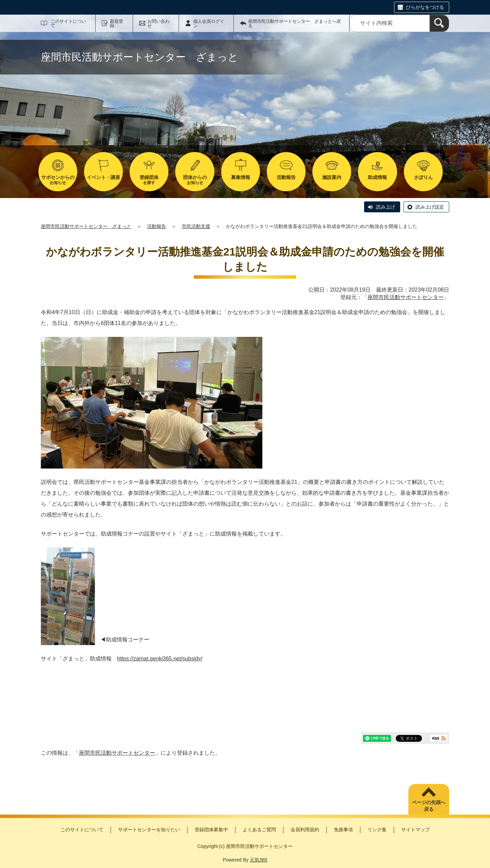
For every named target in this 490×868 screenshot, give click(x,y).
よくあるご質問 (259, 830)
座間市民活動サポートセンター (406, 297)
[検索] (439, 23)
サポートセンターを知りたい (149, 830)
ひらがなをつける (425, 7)
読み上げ (386, 207)
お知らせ (58, 180)
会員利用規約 (305, 830)
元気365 (258, 860)
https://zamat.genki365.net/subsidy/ (160, 659)
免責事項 (343, 830)
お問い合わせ (158, 23)
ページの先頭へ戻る (429, 806)
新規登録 (117, 23)
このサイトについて (68, 23)
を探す (149, 180)
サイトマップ (415, 830)
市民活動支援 (196, 226)
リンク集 (377, 830)
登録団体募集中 (211, 830)
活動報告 (157, 226)
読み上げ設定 (430, 207)
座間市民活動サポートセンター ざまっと (86, 226)
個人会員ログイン (209, 23)
